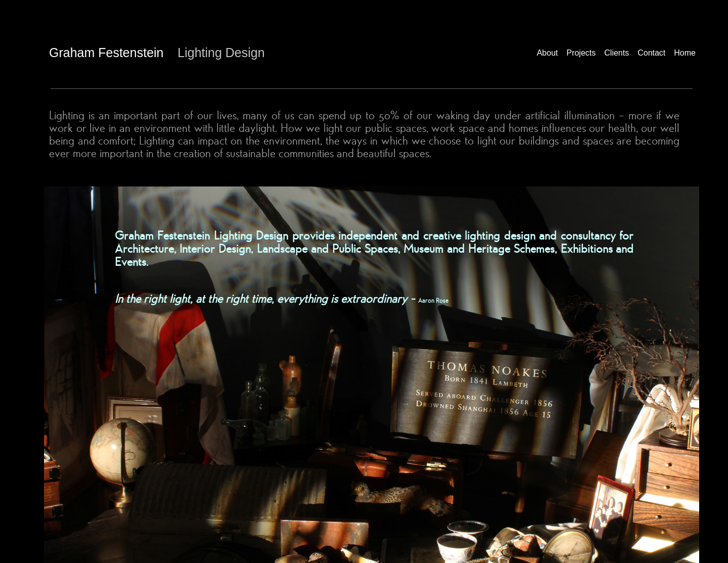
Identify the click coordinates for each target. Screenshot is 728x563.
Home (685, 53)
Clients (617, 53)
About (548, 53)
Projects (581, 53)
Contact (651, 53)
